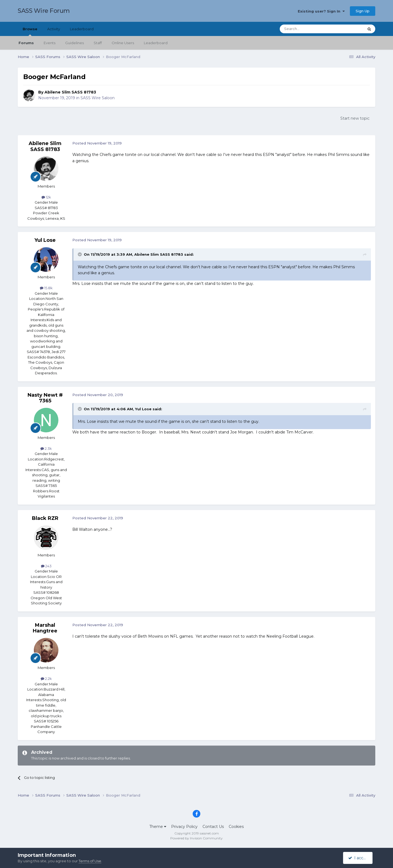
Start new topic (355, 118)
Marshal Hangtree (45, 628)
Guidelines (75, 43)
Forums (26, 43)
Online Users (123, 43)
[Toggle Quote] (80, 254)
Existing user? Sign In (321, 11)
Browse (30, 31)
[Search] (309, 29)
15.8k (46, 288)
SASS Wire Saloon (98, 98)
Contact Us (213, 827)
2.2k (46, 679)
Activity (54, 29)
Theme (158, 827)
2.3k (46, 448)
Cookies (236, 827)
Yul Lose (45, 240)
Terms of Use (90, 861)
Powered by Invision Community (196, 838)
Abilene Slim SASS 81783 (70, 92)
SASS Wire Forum (44, 11)
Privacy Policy (184, 827)
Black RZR (45, 518)
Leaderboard (156, 43)
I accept (359, 858)
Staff (98, 43)
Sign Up (363, 11)
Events (50, 43)
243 (46, 566)
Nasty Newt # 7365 (45, 398)
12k (46, 197)
